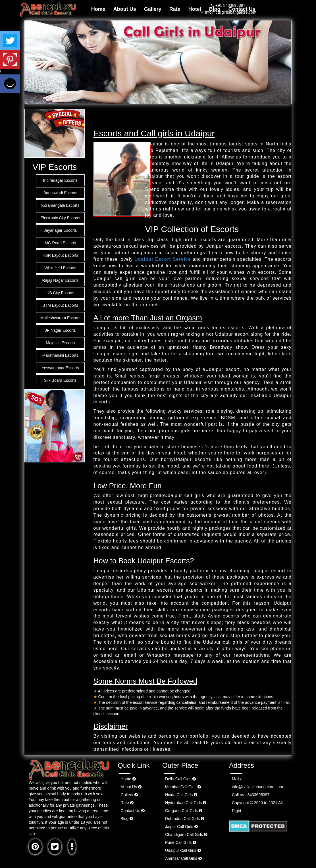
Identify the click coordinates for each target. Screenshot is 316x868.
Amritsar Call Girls (183, 858)
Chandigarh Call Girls (186, 834)
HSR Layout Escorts (60, 255)
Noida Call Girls (181, 795)
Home (98, 9)
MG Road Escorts (60, 243)
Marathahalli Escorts (60, 355)
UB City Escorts (60, 293)
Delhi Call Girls (180, 779)
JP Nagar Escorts (60, 330)
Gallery (153, 9)
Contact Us (133, 811)
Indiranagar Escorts (60, 180)
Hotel (195, 9)
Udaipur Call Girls (183, 850)
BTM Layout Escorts (60, 305)
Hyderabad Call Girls (186, 803)
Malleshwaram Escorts (60, 318)
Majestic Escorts (60, 343)
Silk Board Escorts (60, 380)
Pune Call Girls (181, 842)
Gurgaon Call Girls (184, 811)
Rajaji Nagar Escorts (60, 280)
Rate (175, 9)
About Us (125, 9)
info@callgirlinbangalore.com (228, 12)
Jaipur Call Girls (181, 827)
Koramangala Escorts (60, 205)
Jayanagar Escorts (60, 230)
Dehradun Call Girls (185, 819)
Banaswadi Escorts (60, 193)
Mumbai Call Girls (183, 787)
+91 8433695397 (228, 5)
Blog (127, 819)
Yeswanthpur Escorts (60, 368)
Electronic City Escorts (60, 218)
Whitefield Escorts (60, 268)
